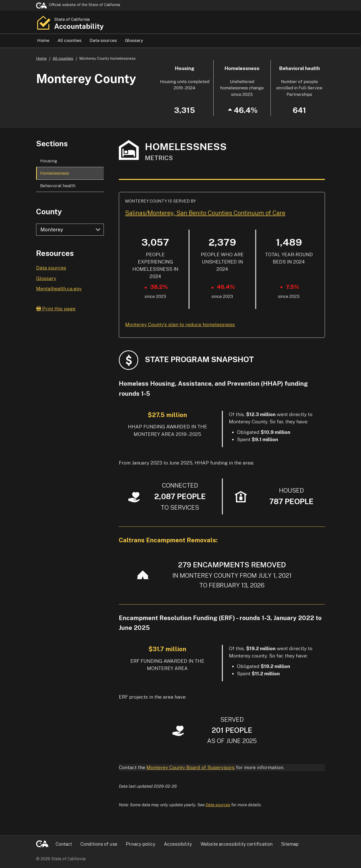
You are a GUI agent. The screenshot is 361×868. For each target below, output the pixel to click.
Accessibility (178, 844)
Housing (49, 161)
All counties (69, 40)
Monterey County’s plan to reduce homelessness (180, 324)
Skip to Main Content (181, 0)
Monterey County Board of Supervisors (191, 767)
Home (43, 40)
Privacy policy (141, 844)
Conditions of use (99, 844)
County (49, 212)
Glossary (134, 40)
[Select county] (70, 230)
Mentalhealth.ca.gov (59, 289)
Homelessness (55, 173)
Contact (64, 844)
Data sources (103, 40)
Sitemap (290, 844)
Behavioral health (58, 186)
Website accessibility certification (237, 844)
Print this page (56, 309)
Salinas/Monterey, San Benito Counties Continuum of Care (205, 213)
